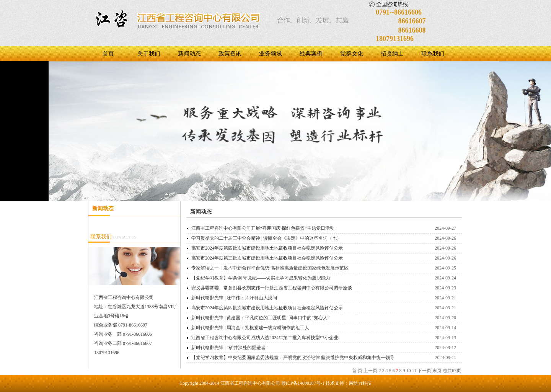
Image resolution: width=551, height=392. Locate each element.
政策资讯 (230, 54)
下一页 (424, 371)
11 (414, 371)
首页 (108, 54)
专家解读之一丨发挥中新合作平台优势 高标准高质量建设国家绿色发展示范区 (270, 268)
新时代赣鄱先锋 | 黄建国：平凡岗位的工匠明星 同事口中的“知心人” (260, 318)
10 (408, 371)
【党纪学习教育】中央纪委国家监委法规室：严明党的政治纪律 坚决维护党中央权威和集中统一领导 (293, 358)
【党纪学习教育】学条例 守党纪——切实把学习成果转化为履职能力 (261, 278)
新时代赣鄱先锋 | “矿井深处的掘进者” (229, 348)
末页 (437, 371)
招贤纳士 (392, 54)
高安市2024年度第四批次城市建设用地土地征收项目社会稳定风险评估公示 (267, 248)
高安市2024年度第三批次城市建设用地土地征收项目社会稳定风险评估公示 (267, 258)
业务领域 (271, 54)
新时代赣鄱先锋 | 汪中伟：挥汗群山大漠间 (234, 298)
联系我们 (433, 54)
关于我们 (149, 54)
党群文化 (352, 54)
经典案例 (311, 54)
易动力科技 (360, 383)
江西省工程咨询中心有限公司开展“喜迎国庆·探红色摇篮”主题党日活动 (263, 228)
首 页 (357, 371)
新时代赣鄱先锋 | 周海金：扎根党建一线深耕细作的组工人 (250, 328)
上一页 (370, 371)
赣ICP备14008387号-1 (303, 383)
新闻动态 (189, 54)
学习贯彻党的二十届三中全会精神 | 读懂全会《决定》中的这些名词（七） (266, 238)
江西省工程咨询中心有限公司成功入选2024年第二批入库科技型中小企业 (265, 338)
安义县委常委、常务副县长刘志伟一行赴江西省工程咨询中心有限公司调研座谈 (272, 288)
